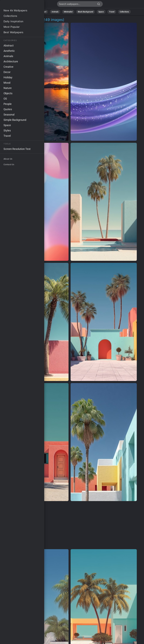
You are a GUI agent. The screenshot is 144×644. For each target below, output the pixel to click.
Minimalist (68, 12)
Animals (55, 12)
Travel (112, 12)
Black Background (85, 12)
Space (101, 12)
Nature (31, 12)
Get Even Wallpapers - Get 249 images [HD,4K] (18, 5)
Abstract (43, 12)
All (21, 12)
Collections (124, 12)
